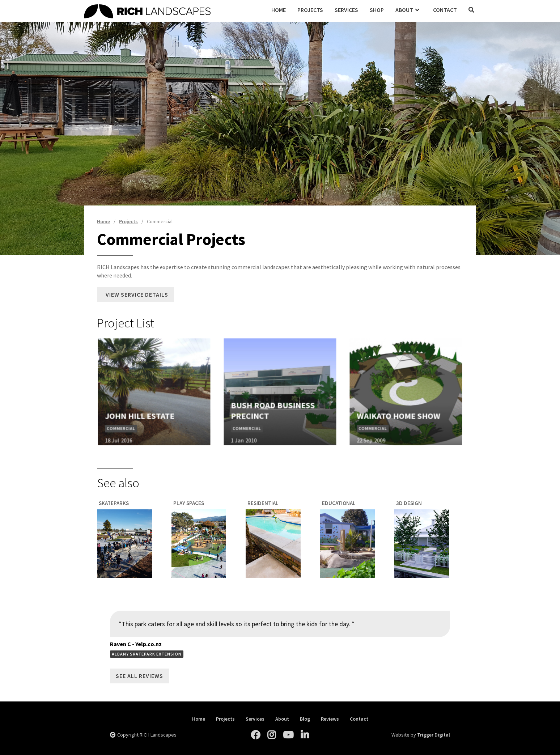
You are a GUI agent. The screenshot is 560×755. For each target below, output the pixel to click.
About (282, 719)
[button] (408, 10)
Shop (377, 10)
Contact (445, 10)
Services (346, 10)
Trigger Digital (434, 735)
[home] (175, 10)
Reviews (330, 719)
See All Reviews (139, 676)
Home (279, 10)
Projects (310, 10)
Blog (305, 719)
